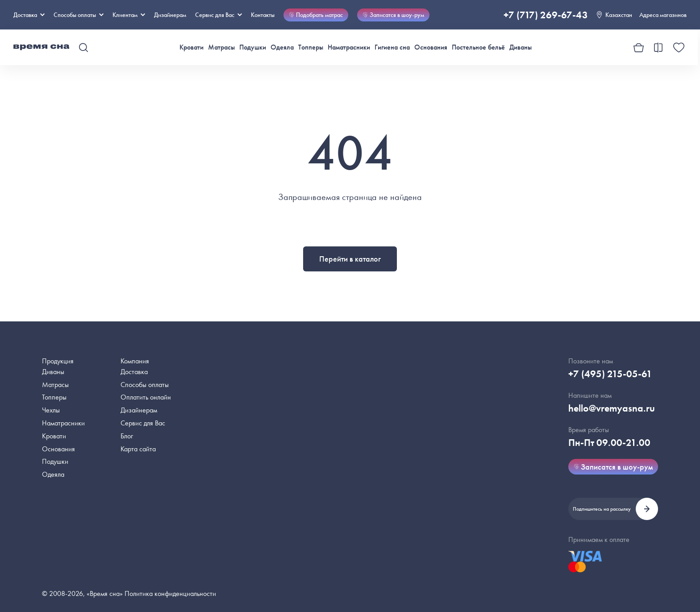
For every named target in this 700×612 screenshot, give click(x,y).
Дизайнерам (170, 15)
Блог (127, 436)
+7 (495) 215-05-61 (610, 374)
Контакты (263, 15)
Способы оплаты (145, 385)
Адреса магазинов (663, 15)
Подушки (253, 47)
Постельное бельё (478, 47)
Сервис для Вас (219, 15)
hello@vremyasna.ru (612, 408)
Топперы (311, 47)
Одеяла (282, 47)
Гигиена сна (392, 47)
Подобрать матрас (316, 15)
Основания (431, 47)
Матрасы (221, 47)
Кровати (192, 47)
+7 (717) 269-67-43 (546, 15)
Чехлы (51, 410)
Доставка (29, 15)
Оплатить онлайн (146, 397)
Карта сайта (138, 449)
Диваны (521, 47)
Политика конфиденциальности (170, 593)
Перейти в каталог (350, 259)
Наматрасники (349, 47)
